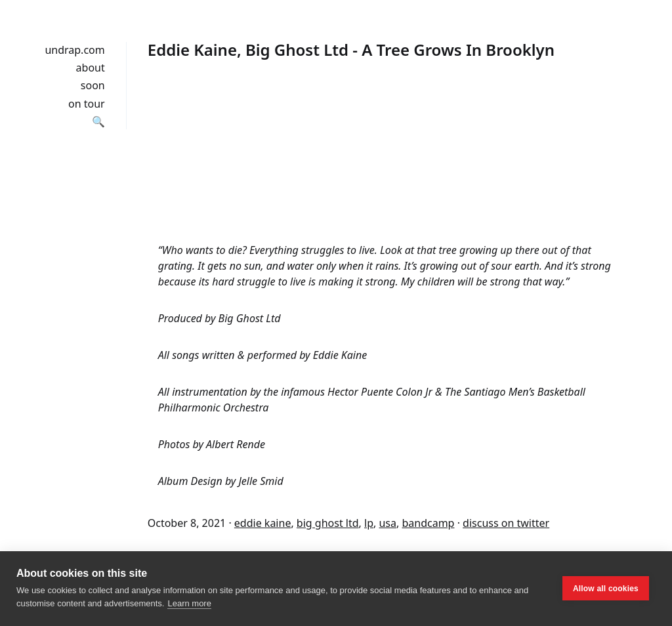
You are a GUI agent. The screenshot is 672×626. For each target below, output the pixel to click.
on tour (87, 104)
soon (93, 85)
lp (369, 523)
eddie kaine (263, 523)
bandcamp (428, 523)
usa (388, 523)
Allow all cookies (606, 589)
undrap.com (74, 50)
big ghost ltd (328, 523)
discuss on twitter (506, 523)
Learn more (189, 603)
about (91, 68)
